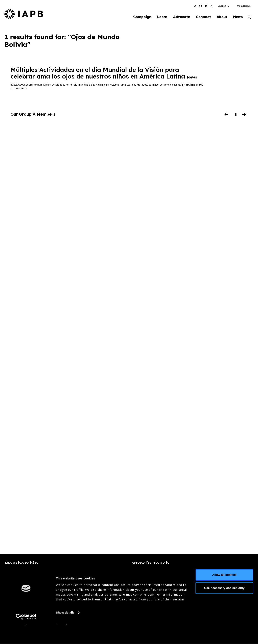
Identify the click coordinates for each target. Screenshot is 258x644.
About (220, 17)
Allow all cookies (224, 594)
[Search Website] (249, 18)
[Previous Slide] (226, 115)
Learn (157, 17)
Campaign (136, 17)
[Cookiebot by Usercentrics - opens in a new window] (26, 636)
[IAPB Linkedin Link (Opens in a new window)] (206, 6)
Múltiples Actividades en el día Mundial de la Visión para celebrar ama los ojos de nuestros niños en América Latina (104, 73)
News (237, 17)
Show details (65, 632)
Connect (200, 17)
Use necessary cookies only (224, 607)
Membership (244, 6)
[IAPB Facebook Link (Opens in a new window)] (201, 6)
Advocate (178, 17)
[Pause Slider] (235, 115)
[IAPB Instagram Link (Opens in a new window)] (211, 6)
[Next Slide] (244, 115)
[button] (224, 6)
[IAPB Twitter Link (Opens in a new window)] (195, 6)
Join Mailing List (232, 577)
